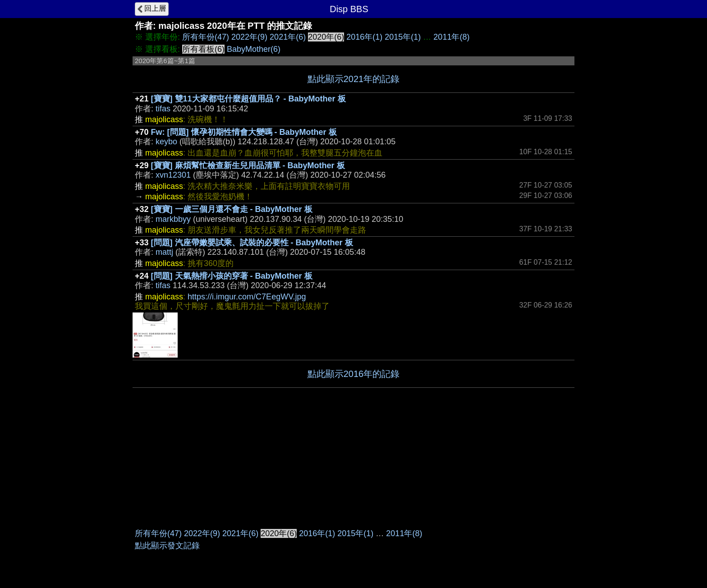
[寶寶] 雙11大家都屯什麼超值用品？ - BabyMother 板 (248, 99)
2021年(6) (288, 37)
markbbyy (173, 219)
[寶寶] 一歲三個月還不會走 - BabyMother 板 (232, 209)
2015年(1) (403, 37)
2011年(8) (451, 37)
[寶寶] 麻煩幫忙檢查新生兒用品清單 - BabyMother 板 (248, 165)
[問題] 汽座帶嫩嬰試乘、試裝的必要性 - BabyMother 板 (252, 243)
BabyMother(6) (254, 49)
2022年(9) (249, 37)
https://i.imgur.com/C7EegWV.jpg (247, 297)
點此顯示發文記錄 (167, 546)
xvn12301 (173, 175)
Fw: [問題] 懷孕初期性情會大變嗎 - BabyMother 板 (244, 132)
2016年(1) (364, 37)
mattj (164, 252)
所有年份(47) (206, 37)
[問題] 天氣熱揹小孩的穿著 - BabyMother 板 (232, 276)
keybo (166, 142)
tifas (163, 109)
